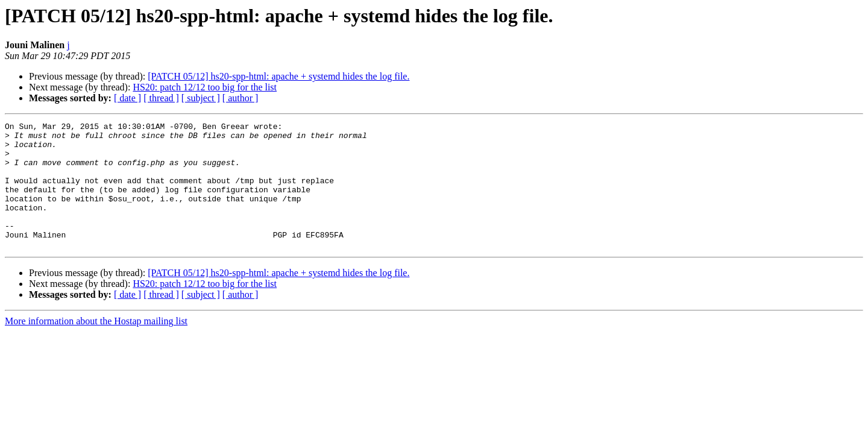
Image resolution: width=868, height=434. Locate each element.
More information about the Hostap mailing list (96, 346)
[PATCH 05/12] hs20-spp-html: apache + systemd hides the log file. (278, 76)
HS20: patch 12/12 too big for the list (205, 87)
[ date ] (127, 98)
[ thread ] (161, 98)
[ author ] (241, 98)
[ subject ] (201, 98)
